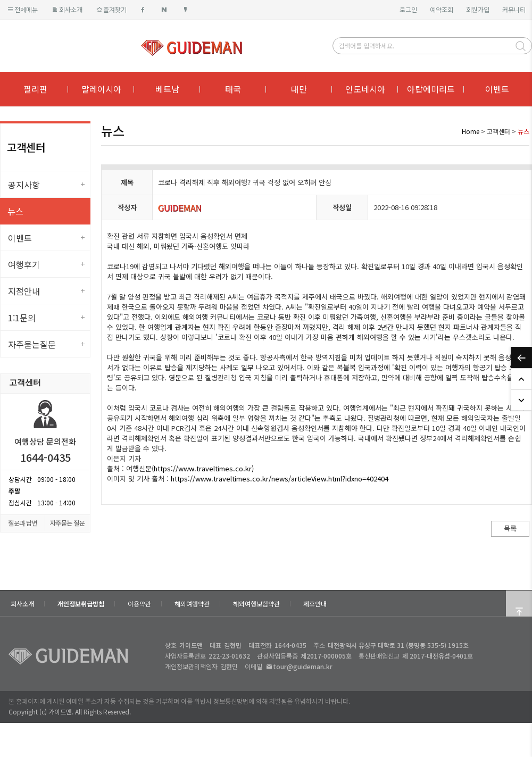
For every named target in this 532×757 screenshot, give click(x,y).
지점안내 (24, 291)
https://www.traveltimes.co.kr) (204, 468)
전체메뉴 (22, 9)
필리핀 (35, 89)
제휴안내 (315, 604)
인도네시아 (365, 89)
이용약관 (139, 604)
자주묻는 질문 (68, 523)
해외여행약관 (192, 604)
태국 (233, 89)
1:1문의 (22, 318)
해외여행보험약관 (256, 604)
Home (471, 131)
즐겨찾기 (111, 9)
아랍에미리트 (431, 89)
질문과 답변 (23, 523)
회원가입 (478, 9)
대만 (299, 89)
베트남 (167, 89)
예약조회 (442, 9)
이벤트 (497, 89)
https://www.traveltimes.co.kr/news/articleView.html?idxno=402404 (280, 479)
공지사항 (24, 185)
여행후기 (24, 264)
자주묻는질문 (32, 344)
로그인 (408, 9)
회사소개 (66, 9)
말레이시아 (101, 89)
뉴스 (15, 211)
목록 (510, 528)
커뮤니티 (514, 9)
